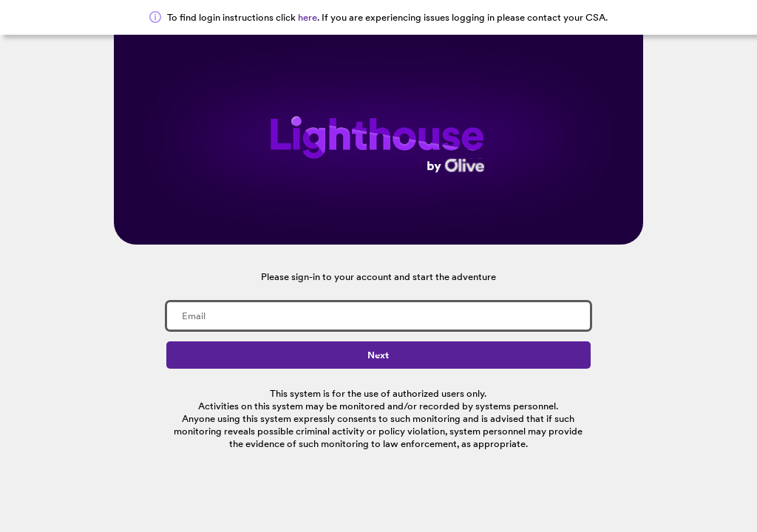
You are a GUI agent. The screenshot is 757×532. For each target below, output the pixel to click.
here (308, 17)
